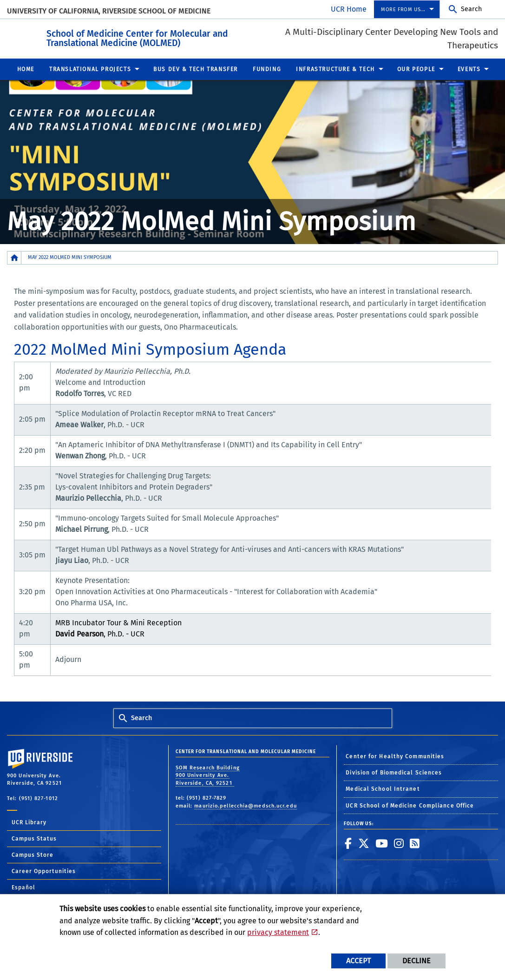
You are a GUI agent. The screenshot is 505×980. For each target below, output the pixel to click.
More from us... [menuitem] (403, 10)
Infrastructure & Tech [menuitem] (335, 69)
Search (471, 9)
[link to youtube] (382, 843)
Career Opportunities (44, 871)
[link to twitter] (364, 843)
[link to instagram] (399, 843)
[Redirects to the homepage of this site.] (14, 257)
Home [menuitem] (26, 69)
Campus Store (33, 854)
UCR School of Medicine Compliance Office (410, 805)
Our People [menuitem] (416, 69)
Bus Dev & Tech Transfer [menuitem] (196, 69)
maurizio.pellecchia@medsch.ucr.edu (245, 805)
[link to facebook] (348, 843)
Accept (358, 961)
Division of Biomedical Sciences (394, 772)
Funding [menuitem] (267, 69)
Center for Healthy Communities (395, 756)
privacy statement (278, 932)
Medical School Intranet (383, 788)
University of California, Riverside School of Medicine (109, 11)
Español (23, 887)
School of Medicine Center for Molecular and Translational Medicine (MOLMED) (188, 37)
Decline (416, 961)
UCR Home (349, 9)
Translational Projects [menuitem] (90, 69)
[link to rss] (415, 843)
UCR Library (29, 822)
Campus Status (34, 838)
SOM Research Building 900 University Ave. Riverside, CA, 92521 (208, 775)
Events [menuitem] (469, 69)
